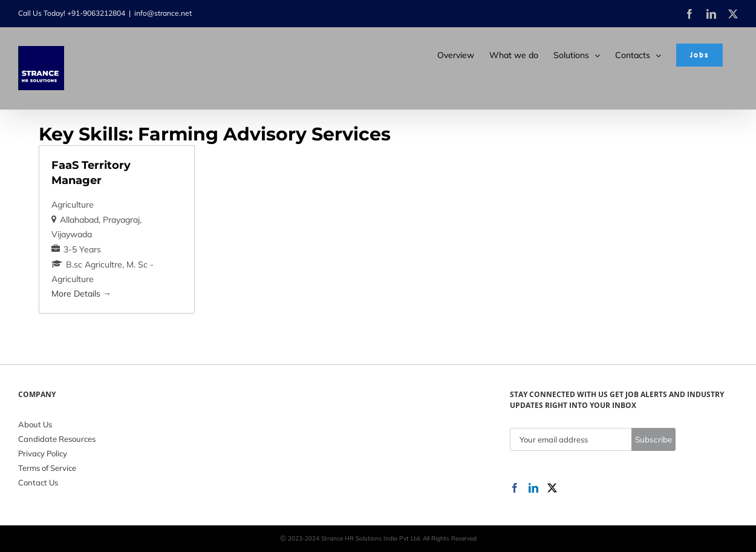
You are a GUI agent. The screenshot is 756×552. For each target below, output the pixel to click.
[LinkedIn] (533, 488)
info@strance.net (163, 13)
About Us (35, 424)
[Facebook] (515, 488)
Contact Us (38, 482)
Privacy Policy (43, 453)
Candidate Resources (57, 439)
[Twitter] (552, 488)
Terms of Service (47, 468)
